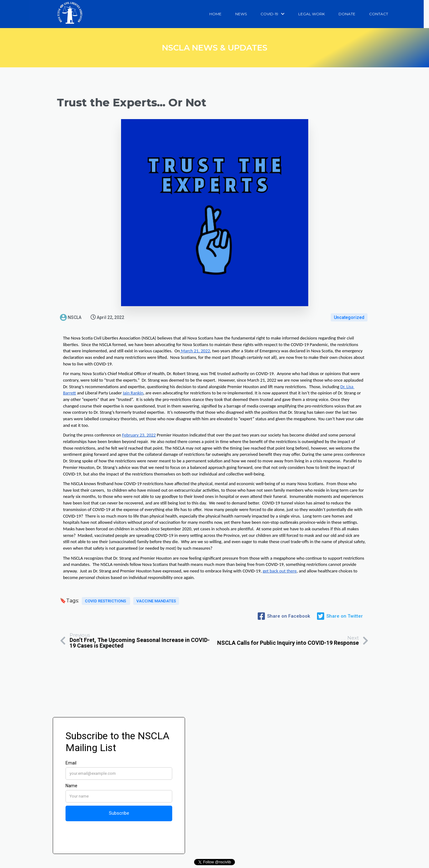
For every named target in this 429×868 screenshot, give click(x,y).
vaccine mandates (156, 603)
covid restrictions (106, 603)
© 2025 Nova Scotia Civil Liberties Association (214, 863)
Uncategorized (349, 317)
